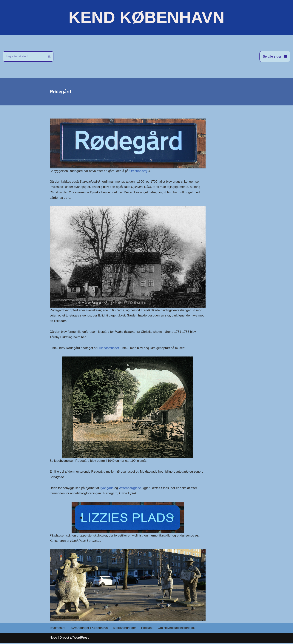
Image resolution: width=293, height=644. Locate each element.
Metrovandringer (125, 629)
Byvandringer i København (90, 629)
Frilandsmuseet (109, 349)
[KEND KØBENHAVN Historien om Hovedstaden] (146, 17)
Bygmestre (58, 629)
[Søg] (24, 56)
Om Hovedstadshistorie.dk (177, 629)
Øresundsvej (139, 171)
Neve (53, 639)
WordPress (81, 639)
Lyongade (107, 489)
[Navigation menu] (275, 56)
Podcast (148, 629)
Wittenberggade (131, 489)
